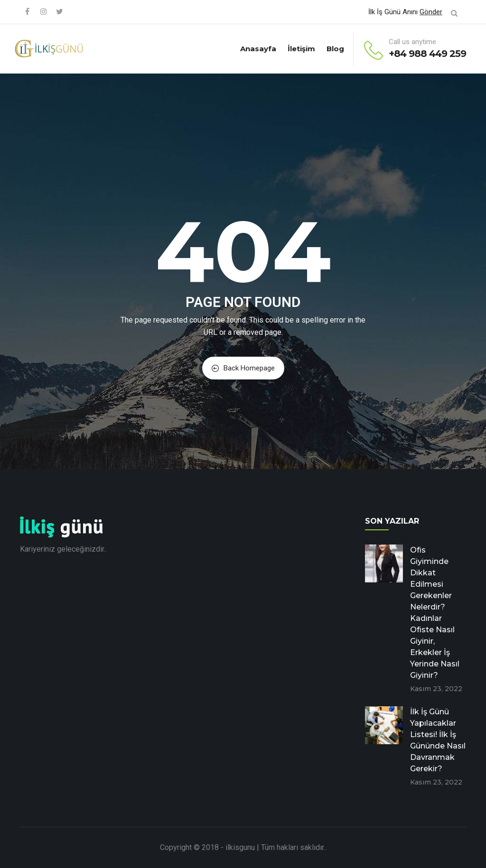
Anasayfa (258, 49)
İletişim (301, 49)
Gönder (431, 12)
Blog (335, 49)
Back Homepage (243, 368)
